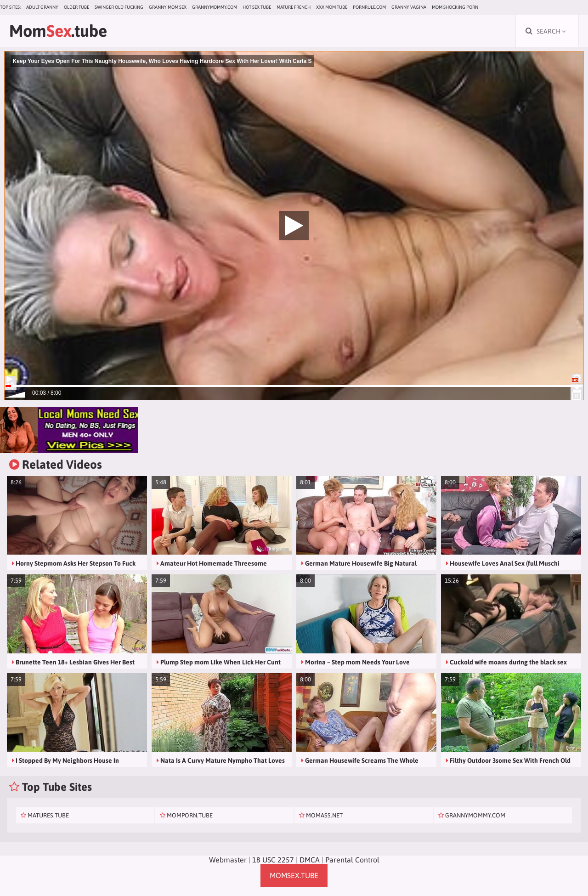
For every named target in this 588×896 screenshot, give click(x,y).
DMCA (310, 860)
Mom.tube (58, 31)
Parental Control (352, 860)
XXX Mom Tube (332, 7)
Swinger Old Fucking (119, 7)
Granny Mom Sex (168, 7)
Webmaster (228, 860)
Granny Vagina (409, 7)
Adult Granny (42, 7)
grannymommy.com (215, 7)
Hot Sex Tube (257, 7)
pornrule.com (369, 7)
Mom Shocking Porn (455, 7)
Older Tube (76, 7)
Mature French (294, 7)
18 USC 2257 (273, 860)
